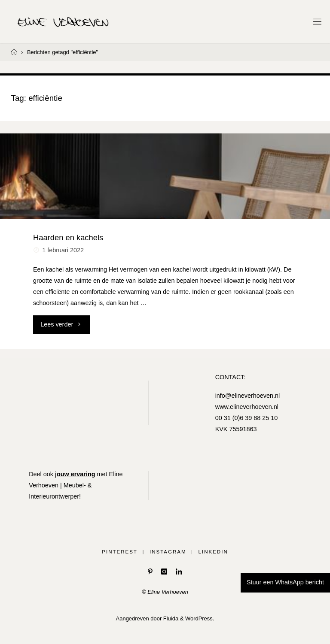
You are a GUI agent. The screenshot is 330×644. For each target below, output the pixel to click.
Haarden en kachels (68, 237)
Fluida (170, 618)
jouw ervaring (75, 474)
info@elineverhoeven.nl (248, 396)
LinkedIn (213, 552)
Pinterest (120, 552)
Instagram (168, 552)
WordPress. (200, 618)
